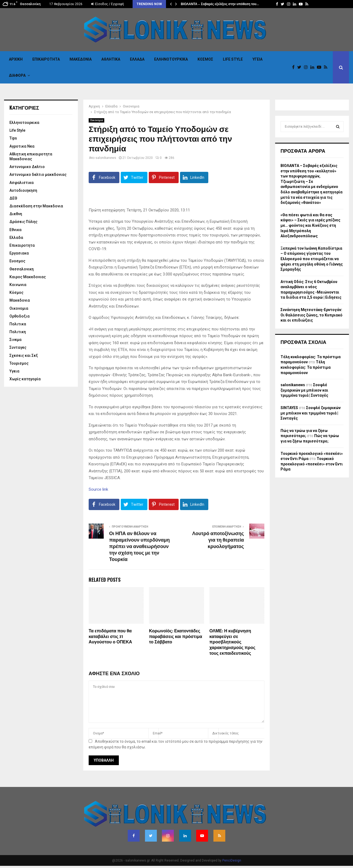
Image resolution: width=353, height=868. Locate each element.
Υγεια (257, 59)
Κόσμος (205, 59)
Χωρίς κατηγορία (25, 379)
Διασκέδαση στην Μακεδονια (36, 206)
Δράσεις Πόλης (23, 222)
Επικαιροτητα (46, 59)
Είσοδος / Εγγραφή (108, 4)
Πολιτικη (18, 332)
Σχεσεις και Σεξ (24, 355)
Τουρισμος (19, 363)
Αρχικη (16, 59)
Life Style (233, 59)
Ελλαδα (137, 59)
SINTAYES (289, 408)
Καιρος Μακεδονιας (28, 277)
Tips (13, 138)
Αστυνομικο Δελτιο (27, 167)
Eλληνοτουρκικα (171, 59)
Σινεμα (15, 340)
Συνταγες (18, 347)
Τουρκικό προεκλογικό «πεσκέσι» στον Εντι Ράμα (312, 464)
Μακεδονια (81, 59)
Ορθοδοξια (20, 316)
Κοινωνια (18, 285)
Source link (98, 489)
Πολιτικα (18, 324)
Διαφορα (17, 75)
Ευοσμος (17, 261)
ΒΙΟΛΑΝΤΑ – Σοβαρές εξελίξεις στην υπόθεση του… (220, 4)
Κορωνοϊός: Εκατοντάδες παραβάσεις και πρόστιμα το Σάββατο (176, 637)
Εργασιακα (19, 253)
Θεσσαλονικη (22, 269)
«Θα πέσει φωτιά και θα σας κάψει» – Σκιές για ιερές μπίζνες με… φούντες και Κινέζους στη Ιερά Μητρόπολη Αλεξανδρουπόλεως (310, 225)
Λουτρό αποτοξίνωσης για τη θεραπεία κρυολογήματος (218, 540)
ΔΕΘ (13, 198)
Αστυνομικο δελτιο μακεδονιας (38, 175)
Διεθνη (16, 214)
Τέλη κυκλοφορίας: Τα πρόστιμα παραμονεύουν (306, 367)
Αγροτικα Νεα (22, 146)
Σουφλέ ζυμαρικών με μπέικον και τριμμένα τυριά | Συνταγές (304, 390)
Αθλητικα (111, 59)
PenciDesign (232, 860)
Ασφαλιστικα (22, 183)
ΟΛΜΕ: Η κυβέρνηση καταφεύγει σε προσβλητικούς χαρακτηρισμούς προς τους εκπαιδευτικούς (232, 642)
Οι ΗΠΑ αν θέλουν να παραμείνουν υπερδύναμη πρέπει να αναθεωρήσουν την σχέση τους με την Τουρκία (139, 547)
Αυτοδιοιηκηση (23, 190)
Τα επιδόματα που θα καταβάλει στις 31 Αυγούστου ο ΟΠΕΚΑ (110, 637)
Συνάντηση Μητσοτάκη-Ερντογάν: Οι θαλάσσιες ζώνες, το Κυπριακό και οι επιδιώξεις (312, 315)
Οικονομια (96, 120)
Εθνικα (15, 230)
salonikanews (106, 158)
